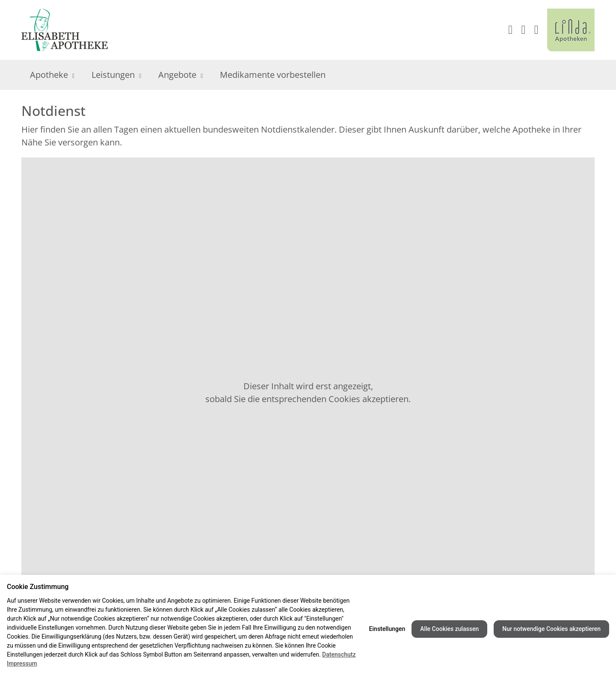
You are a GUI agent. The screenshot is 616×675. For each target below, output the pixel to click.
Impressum (22, 663)
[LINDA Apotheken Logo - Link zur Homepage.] (571, 30)
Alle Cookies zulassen (449, 629)
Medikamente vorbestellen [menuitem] (273, 75)
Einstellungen (387, 629)
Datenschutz (339, 654)
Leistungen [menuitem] (116, 75)
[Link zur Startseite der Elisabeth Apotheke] (69, 30)
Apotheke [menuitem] (52, 75)
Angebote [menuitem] (181, 75)
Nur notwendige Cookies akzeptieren (551, 629)
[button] (536, 30)
